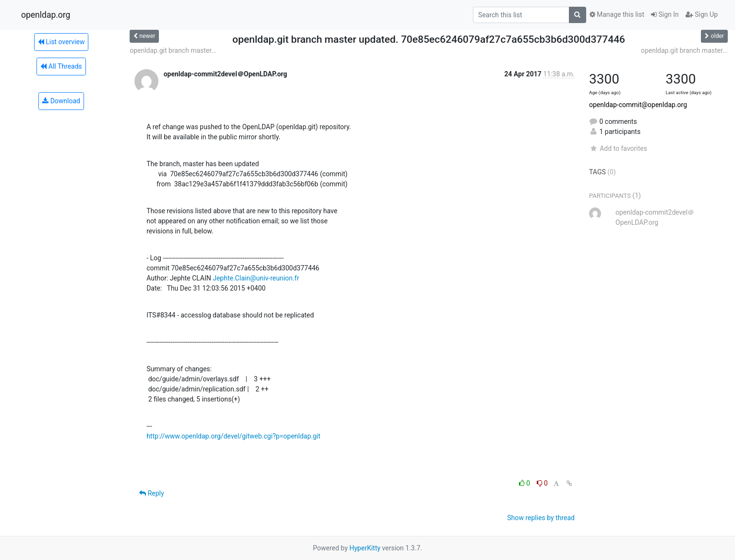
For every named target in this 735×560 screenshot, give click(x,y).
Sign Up (702, 14)
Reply (151, 493)
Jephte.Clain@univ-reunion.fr (256, 278)
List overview (61, 42)
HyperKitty (365, 548)
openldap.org (46, 15)
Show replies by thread (541, 518)
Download (61, 101)
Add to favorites (618, 148)
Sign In (665, 14)
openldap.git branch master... (173, 50)
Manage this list (617, 14)
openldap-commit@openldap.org (638, 105)
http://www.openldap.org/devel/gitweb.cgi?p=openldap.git (233, 436)
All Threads (61, 66)
